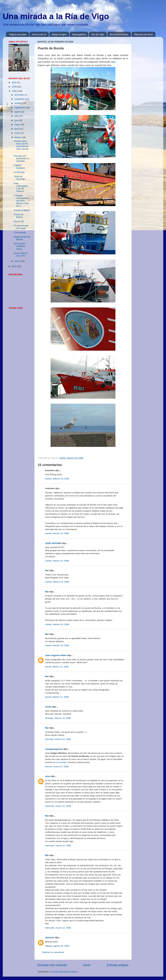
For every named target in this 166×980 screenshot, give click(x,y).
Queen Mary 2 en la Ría (21, 254)
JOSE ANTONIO (53, 543)
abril (17, 129)
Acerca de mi (39, 34)
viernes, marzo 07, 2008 (57, 767)
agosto (18, 112)
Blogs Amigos (59, 34)
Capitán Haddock (19, 167)
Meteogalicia (79, 34)
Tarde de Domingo (20, 178)
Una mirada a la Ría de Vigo (56, 16)
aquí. (114, 62)
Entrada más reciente (52, 965)
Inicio (87, 965)
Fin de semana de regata (21, 227)
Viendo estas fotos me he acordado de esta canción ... (21, 146)
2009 (15, 87)
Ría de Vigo (98, 34)
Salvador (50, 938)
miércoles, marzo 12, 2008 (58, 806)
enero (18, 261)
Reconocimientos (119, 34)
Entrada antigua (118, 965)
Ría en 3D (19, 221)
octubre (18, 103)
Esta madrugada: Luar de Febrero (21, 187)
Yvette (48, 707)
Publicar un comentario (53, 952)
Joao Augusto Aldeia (56, 655)
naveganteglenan (54, 749)
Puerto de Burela (19, 216)
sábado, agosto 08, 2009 (57, 946)
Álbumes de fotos (143, 34)
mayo (17, 125)
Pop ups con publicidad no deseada (22, 158)
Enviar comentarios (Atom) (65, 972)
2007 (15, 266)
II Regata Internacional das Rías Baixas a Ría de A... (21, 201)
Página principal (18, 34)
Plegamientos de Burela (22, 238)
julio (17, 116)
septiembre (20, 108)
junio (17, 120)
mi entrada (61, 762)
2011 (15, 82)
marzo (18, 133)
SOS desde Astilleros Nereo (20, 246)
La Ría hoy (19, 172)
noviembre (20, 99)
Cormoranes (20, 232)
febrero (18, 137)
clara (48, 776)
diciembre (19, 95)
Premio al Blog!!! (22, 210)
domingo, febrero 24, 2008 (58, 718)
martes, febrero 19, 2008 (57, 479)
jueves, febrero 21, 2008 (57, 667)
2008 (15, 91)
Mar (47, 570)
